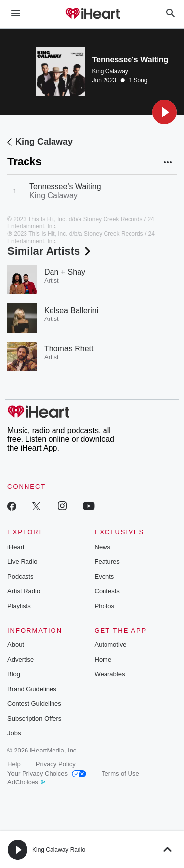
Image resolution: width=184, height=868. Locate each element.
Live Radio (22, 562)
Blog (14, 674)
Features (107, 562)
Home (103, 659)
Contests (107, 591)
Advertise (21, 659)
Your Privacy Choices (47, 773)
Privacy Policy (56, 764)
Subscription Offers (34, 718)
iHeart (16, 547)
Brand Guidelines (32, 689)
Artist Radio (24, 591)
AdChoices (26, 782)
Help (14, 764)
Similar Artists (50, 251)
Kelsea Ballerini (71, 310)
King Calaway (110, 71)
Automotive (111, 645)
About (16, 645)
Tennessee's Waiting (65, 187)
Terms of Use (120, 773)
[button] (164, 112)
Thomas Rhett (69, 349)
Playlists (19, 606)
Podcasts (20, 576)
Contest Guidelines (34, 704)
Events (105, 576)
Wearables (110, 674)
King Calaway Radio (59, 850)
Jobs (14, 733)
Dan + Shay (65, 272)
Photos (105, 606)
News (103, 547)
